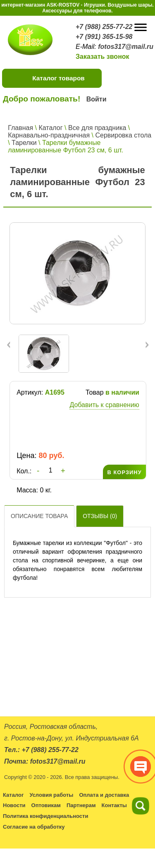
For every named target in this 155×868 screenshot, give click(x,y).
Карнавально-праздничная (49, 135)
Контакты (114, 805)
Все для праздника (97, 128)
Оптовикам (46, 805)
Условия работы (51, 795)
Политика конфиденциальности (45, 816)
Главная (20, 128)
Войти (97, 99)
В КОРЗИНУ (124, 472)
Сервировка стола (123, 135)
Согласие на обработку (34, 827)
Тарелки (24, 143)
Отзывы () (100, 516)
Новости (14, 805)
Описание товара (39, 516)
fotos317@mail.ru (126, 47)
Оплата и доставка (104, 795)
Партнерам (81, 805)
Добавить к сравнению (104, 405)
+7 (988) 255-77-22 (104, 27)
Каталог (50, 128)
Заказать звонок (103, 57)
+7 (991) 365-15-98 (104, 37)
